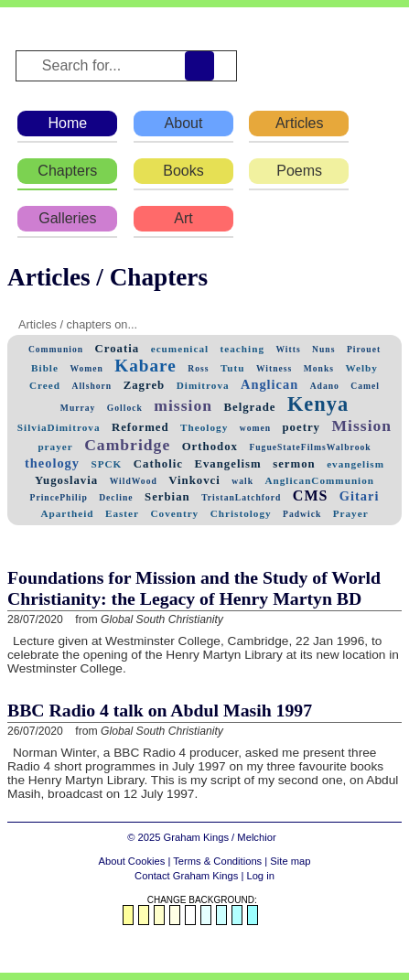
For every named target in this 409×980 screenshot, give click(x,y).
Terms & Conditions (217, 861)
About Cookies (132, 861)
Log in (260, 876)
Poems (299, 171)
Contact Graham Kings (186, 876)
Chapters (67, 171)
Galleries (67, 218)
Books (183, 171)
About (184, 123)
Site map (290, 861)
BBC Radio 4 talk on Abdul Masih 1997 (160, 710)
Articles (299, 123)
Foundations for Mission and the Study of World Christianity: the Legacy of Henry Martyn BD (194, 588)
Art (183, 218)
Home (67, 123)
